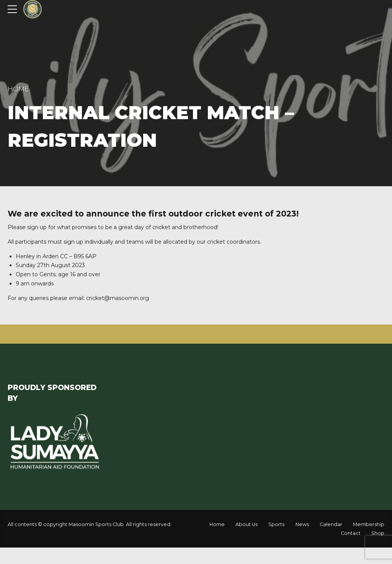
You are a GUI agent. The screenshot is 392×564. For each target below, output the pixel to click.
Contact (351, 533)
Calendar (331, 524)
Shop (378, 533)
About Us (247, 524)
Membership (369, 524)
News (302, 524)
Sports (276, 524)
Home (18, 89)
